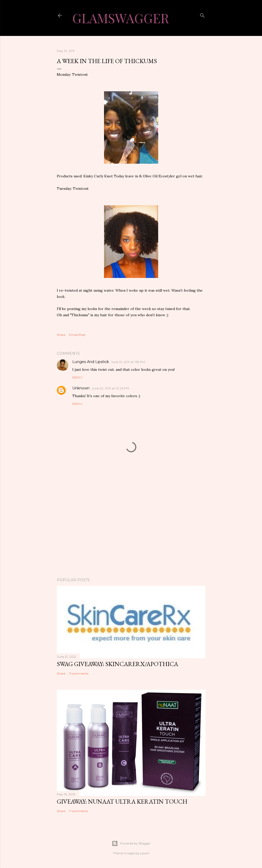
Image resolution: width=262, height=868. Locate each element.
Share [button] (61, 335)
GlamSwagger (121, 18)
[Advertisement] (131, 529)
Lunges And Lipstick (91, 362)
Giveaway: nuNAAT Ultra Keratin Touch (122, 801)
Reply (77, 377)
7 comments (79, 811)
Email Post (77, 335)
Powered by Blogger (131, 843)
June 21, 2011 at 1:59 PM (128, 362)
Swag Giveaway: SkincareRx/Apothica (117, 664)
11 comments (79, 673)
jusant (145, 853)
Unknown (81, 388)
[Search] (202, 14)
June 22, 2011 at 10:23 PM (110, 388)
